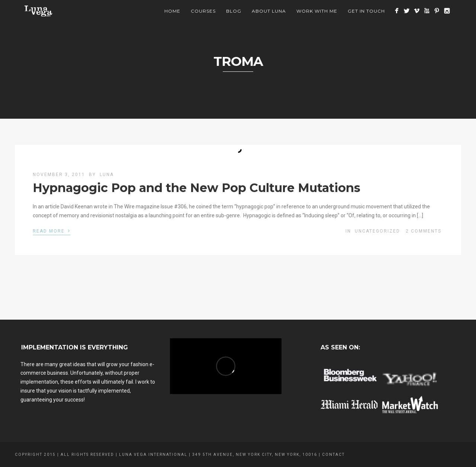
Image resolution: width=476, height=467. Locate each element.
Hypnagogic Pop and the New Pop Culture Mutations (197, 188)
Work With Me (317, 11)
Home (172, 11)
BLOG (234, 11)
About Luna (269, 11)
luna (107, 175)
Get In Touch (366, 11)
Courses (203, 11)
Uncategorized (377, 231)
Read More (52, 230)
